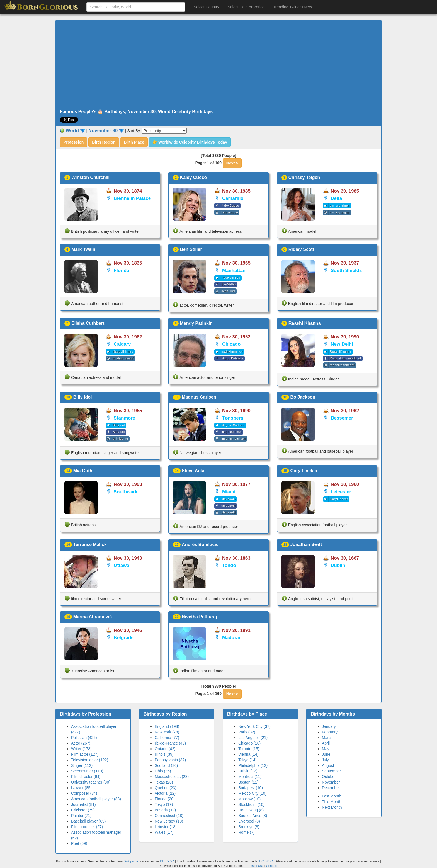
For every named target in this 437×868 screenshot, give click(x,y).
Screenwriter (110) (87, 771)
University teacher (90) (91, 782)
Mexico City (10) (252, 793)
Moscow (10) (249, 799)
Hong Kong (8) (251, 810)
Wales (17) (164, 832)
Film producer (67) (87, 827)
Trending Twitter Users (293, 7)
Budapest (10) (251, 788)
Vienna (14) (248, 754)
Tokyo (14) (247, 760)
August (328, 765)
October (329, 777)
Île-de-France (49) (170, 743)
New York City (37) (254, 726)
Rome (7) (246, 832)
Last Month (332, 796)
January (329, 726)
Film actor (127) (85, 754)
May (326, 749)
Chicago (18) (249, 743)
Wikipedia (131, 861)
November (331, 782)
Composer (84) (84, 793)
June (326, 754)
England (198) (167, 726)
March (327, 738)
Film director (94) (86, 777)
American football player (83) (96, 799)
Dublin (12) (248, 771)
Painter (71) (81, 816)
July (325, 760)
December (331, 788)
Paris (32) (247, 732)
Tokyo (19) (164, 804)
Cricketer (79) (83, 810)
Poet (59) (79, 843)
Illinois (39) (164, 754)
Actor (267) (81, 743)
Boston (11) (248, 782)
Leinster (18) (166, 827)
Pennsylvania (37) (170, 760)
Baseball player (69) (88, 821)
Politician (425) (84, 738)
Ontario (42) (165, 749)
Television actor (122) (90, 760)
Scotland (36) (166, 765)
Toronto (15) (249, 749)
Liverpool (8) (249, 821)
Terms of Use (255, 866)
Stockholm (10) (251, 804)
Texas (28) (164, 782)
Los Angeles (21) (253, 738)
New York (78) (167, 732)
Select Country (207, 7)
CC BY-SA (167, 861)
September (331, 771)
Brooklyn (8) (249, 827)
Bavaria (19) (165, 810)
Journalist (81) (83, 804)
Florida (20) (165, 799)
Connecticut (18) (169, 816)
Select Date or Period (246, 7)
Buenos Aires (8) (253, 816)
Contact (272, 866)
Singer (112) (82, 765)
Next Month (332, 807)
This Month (332, 802)
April (326, 743)
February (330, 732)
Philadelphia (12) (253, 765)
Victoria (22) (165, 793)
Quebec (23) (166, 788)
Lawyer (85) (81, 788)
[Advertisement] (219, 65)
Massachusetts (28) (172, 777)
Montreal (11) (250, 777)
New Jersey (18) (169, 821)
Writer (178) (81, 749)
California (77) (167, 738)
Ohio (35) (163, 771)
